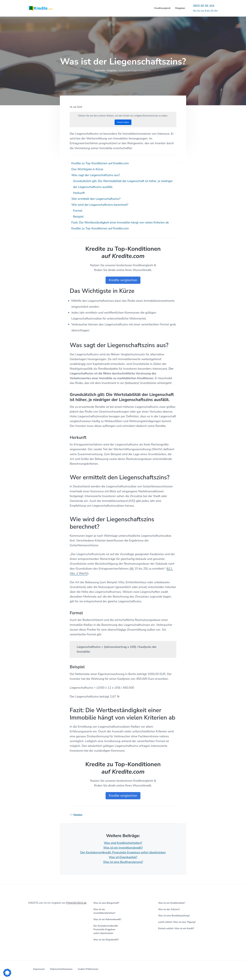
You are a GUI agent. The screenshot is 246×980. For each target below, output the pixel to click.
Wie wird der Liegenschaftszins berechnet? (100, 205)
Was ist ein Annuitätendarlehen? (104, 911)
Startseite (100, 70)
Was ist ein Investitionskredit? (123, 848)
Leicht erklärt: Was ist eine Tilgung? (177, 922)
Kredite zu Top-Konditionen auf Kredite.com (100, 163)
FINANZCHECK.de (76, 903)
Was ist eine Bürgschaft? (106, 903)
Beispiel (78, 217)
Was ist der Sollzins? (169, 909)
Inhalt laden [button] (123, 122)
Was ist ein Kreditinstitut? (172, 903)
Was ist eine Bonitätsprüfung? (174, 916)
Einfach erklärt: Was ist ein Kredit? (176, 928)
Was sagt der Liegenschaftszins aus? (96, 175)
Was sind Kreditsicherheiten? (123, 843)
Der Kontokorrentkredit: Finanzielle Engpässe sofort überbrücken (123, 852)
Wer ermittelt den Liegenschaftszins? (96, 199)
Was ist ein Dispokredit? (106, 940)
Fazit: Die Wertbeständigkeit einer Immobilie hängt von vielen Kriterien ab (120, 222)
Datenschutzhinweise (61, 969)
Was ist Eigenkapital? (123, 857)
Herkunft (79, 193)
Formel (78, 211)
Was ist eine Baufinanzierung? (123, 862)
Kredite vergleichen (123, 280)
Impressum (39, 969)
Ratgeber (112, 70)
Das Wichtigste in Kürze (87, 169)
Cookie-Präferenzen (88, 969)
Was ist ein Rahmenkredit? (107, 919)
